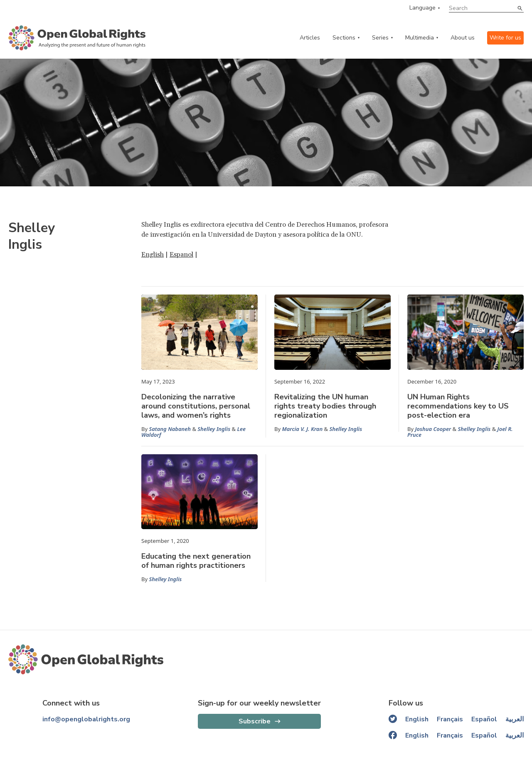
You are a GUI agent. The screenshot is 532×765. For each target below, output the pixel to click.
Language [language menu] (422, 8)
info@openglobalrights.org (86, 719)
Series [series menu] (380, 38)
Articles (310, 38)
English (153, 255)
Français (450, 719)
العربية (515, 719)
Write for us (505, 38)
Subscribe (255, 721)
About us (463, 38)
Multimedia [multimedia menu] (420, 38)
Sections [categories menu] (344, 38)
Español (484, 719)
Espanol (181, 255)
